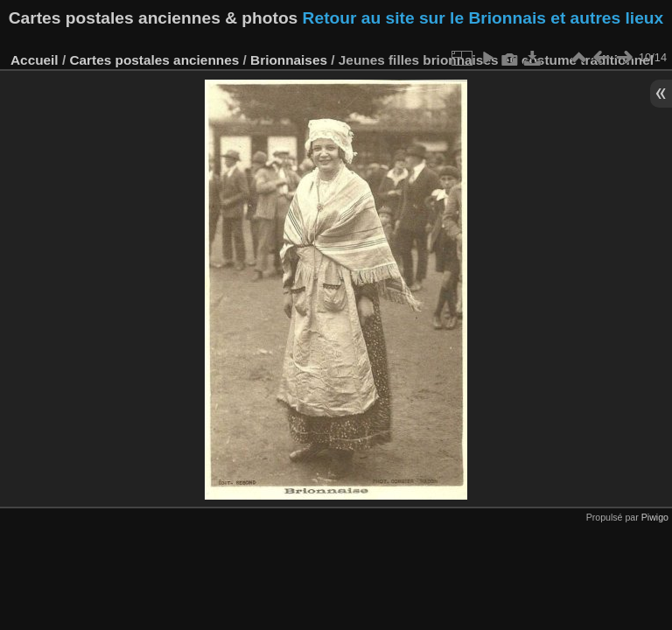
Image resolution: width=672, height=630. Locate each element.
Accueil (35, 60)
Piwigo (655, 517)
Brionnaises (289, 60)
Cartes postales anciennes (154, 60)
